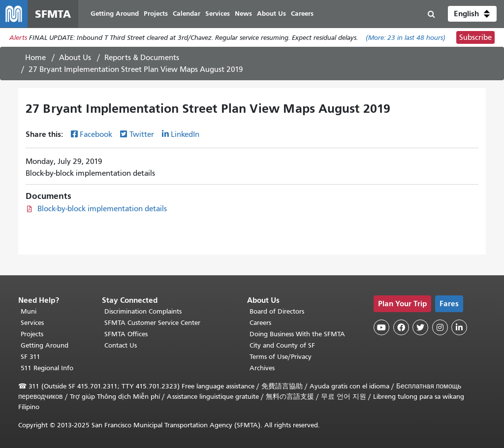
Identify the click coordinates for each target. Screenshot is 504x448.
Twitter (142, 134)
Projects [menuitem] (156, 14)
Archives (262, 368)
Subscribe (475, 37)
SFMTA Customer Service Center (152, 323)
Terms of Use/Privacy (281, 357)
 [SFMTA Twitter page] (420, 327)
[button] (472, 14)
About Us (75, 58)
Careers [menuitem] (302, 14)
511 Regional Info (47, 368)
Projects (32, 334)
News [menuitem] (243, 14)
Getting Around (45, 345)
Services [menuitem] (218, 14)
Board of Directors (277, 311)
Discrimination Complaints (143, 311)
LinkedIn (185, 134)
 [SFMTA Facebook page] (401, 327)
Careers (260, 323)
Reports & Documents (142, 58)
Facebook (96, 134)
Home (35, 58)
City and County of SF (282, 345)
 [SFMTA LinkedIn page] (459, 327)
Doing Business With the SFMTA (297, 334)
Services (32, 323)
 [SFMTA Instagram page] (440, 327)
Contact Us (121, 345)
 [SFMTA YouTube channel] (381, 327)
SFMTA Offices (126, 334)
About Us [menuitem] (271, 14)
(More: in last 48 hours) (406, 38)
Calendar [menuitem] (187, 14)
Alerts (18, 38)
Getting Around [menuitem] (115, 14)
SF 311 (31, 357)
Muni (29, 311)
